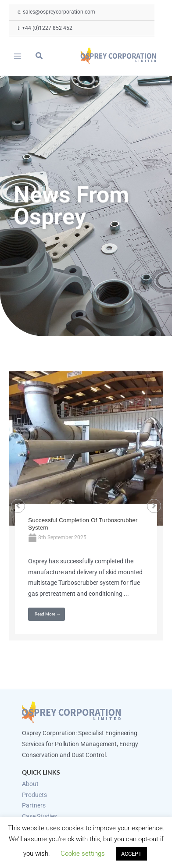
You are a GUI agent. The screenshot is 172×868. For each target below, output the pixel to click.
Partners (34, 805)
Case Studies (39, 816)
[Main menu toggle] (18, 56)
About (30, 784)
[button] (39, 57)
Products (34, 795)
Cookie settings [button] (83, 854)
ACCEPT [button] (131, 854)
